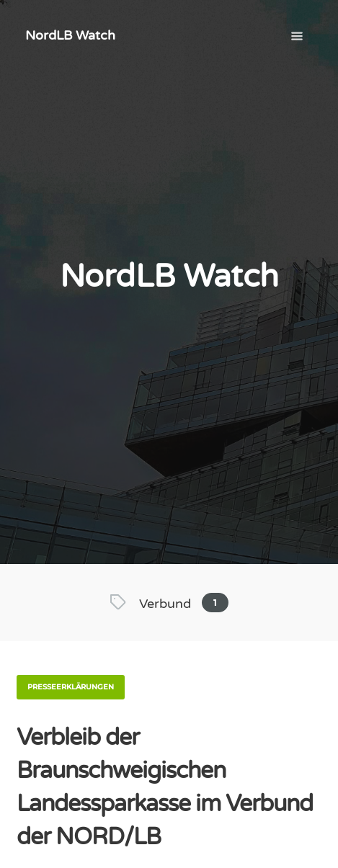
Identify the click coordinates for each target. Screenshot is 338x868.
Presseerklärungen (71, 687)
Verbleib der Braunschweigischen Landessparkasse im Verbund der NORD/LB (165, 787)
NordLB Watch (70, 35)
